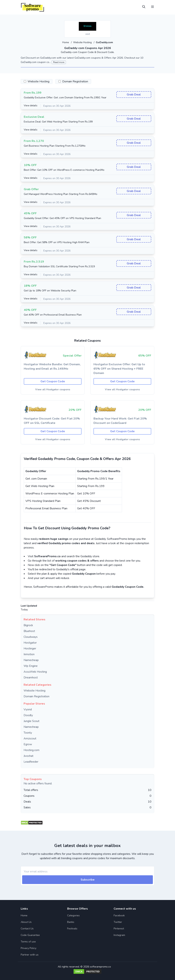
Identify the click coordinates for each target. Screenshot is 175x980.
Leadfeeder (31, 762)
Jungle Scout (31, 721)
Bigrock (28, 625)
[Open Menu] (152, 7)
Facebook (119, 915)
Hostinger (30, 648)
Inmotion (29, 654)
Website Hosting (83, 42)
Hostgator (30, 643)
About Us (26, 922)
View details (31, 106)
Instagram (119, 935)
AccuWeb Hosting (35, 672)
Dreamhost (31, 677)
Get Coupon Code (53, 381)
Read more (59, 62)
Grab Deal (134, 94)
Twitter (118, 922)
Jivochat (29, 756)
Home (65, 42)
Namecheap (31, 660)
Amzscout (30, 738)
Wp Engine (31, 666)
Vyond (28, 709)
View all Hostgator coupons (53, 389)
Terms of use (28, 941)
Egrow (28, 744)
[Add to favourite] (108, 23)
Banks (71, 922)
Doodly (28, 715)
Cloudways (31, 637)
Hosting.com (31, 750)
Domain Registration (36, 696)
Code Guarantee (30, 935)
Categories (73, 915)
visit (88, 34)
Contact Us (27, 928)
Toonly (28, 733)
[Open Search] (144, 7)
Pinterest (119, 928)
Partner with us (30, 955)
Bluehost (29, 631)
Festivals (72, 928)
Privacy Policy (29, 948)
